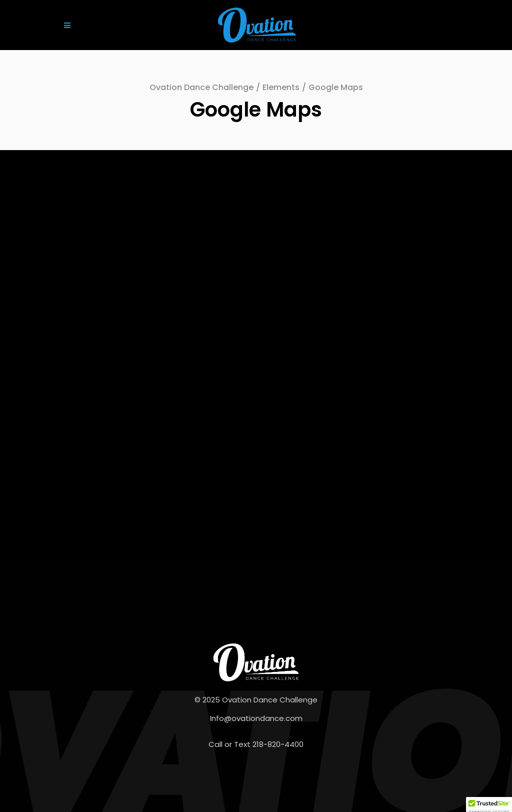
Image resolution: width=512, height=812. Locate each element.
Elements (281, 87)
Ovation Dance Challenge (201, 87)
